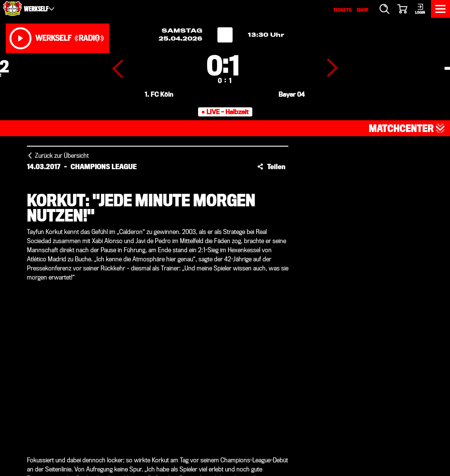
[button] (271, 167)
